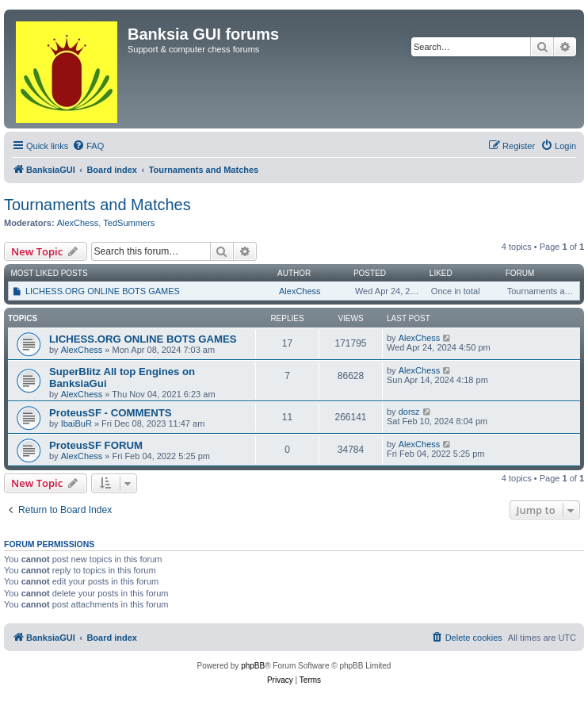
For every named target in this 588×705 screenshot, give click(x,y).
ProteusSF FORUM (96, 445)
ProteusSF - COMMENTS (111, 413)
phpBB (253, 666)
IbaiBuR (76, 423)
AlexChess (78, 223)
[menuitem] (88, 146)
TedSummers (129, 223)
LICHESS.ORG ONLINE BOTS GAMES (103, 291)
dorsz (409, 412)
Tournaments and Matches (97, 205)
